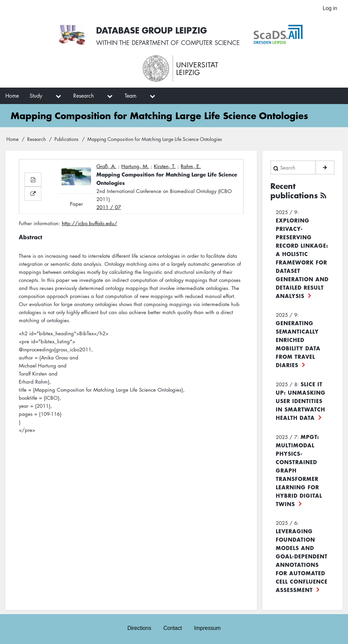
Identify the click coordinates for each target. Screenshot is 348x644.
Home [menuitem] (12, 96)
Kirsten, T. (165, 166)
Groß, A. (106, 166)
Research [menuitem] (83, 96)
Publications (67, 139)
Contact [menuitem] (172, 628)
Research (36, 139)
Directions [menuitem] (139, 628)
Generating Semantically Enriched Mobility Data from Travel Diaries (298, 344)
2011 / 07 (109, 207)
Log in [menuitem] (330, 8)
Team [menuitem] (130, 96)
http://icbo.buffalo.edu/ (90, 223)
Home (12, 139)
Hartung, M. (135, 166)
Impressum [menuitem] (207, 628)
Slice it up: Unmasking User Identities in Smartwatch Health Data (301, 401)
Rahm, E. (191, 166)
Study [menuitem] (36, 96)
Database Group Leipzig (151, 30)
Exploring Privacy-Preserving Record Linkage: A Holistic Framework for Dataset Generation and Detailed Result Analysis (302, 258)
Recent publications (294, 191)
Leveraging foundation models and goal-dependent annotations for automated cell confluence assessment (302, 560)
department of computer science (186, 43)
